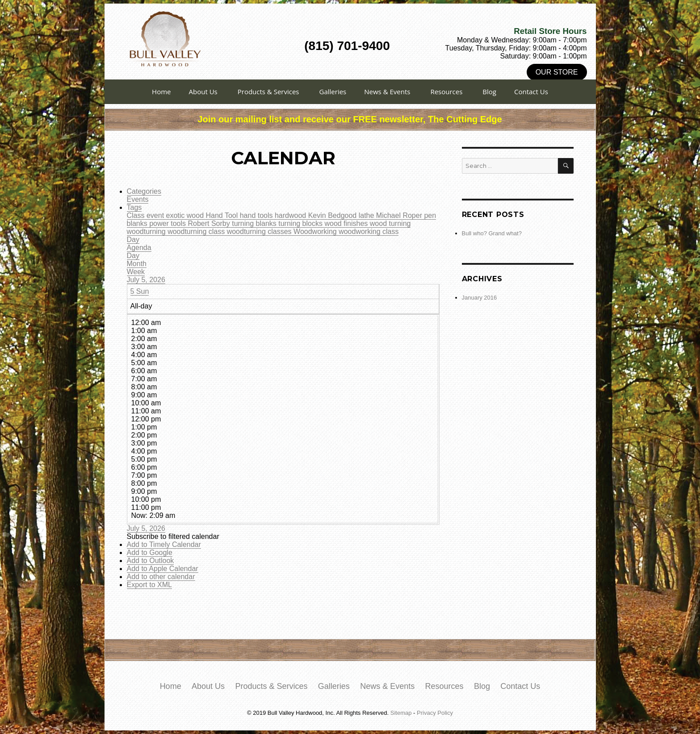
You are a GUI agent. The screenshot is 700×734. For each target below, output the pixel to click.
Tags (134, 207)
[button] (173, 536)
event (156, 215)
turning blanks (255, 223)
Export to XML (149, 585)
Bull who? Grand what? (492, 233)
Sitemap (401, 713)
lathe (367, 215)
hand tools (257, 215)
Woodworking (316, 231)
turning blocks (301, 223)
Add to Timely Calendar (164, 544)
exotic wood (186, 215)
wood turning (390, 223)
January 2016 (480, 298)
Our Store (557, 72)
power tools (168, 223)
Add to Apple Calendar (163, 569)
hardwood (291, 215)
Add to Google (150, 553)
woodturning (147, 231)
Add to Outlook (151, 561)
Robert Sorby (210, 223)
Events (138, 199)
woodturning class (197, 231)
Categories (144, 191)
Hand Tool (222, 215)
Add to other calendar (161, 577)
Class (137, 215)
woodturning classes (260, 231)
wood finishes (347, 223)
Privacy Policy (435, 713)
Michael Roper (400, 215)
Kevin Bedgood (333, 215)
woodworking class (369, 231)
